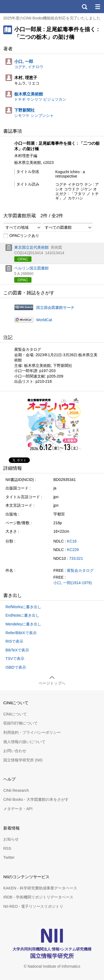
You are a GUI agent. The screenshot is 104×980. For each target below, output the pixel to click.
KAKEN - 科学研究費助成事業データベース (40, 888)
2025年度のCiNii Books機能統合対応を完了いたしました (52, 18)
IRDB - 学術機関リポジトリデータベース (38, 897)
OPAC (23, 259)
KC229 (73, 550)
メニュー (97, 7)
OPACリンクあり (21, 236)
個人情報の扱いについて (24, 742)
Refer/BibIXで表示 (21, 633)
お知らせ (11, 839)
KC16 (72, 541)
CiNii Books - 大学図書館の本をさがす (36, 799)
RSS (7, 848)
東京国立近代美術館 (31, 247)
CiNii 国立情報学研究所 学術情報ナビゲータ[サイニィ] (24, 7)
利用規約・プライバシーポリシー (32, 732)
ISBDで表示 (16, 667)
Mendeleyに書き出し (23, 624)
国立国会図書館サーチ (55, 308)
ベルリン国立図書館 (31, 268)
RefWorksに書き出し (23, 607)
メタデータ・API (18, 809)
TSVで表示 (15, 659)
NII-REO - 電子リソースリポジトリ (33, 906)
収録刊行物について (21, 723)
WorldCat (44, 320)
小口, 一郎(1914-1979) (73, 583)
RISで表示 (14, 641)
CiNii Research (16, 790)
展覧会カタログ (80, 570)
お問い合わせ (15, 751)
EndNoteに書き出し (22, 615)
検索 (84, 7)
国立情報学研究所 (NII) (23, 760)
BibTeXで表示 (17, 650)
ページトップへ (52, 683)
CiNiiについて (15, 714)
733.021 (76, 558)
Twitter (9, 857)
